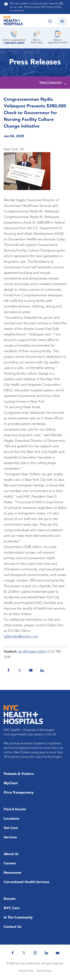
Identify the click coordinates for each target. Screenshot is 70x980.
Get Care (11, 828)
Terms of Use (44, 971)
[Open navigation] (62, 22)
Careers (10, 863)
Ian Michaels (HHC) (32, 652)
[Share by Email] (31, 670)
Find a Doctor (15, 809)
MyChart (11, 783)
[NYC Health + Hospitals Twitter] (24, 953)
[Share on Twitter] (20, 670)
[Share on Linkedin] (42, 670)
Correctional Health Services (27, 882)
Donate (10, 899)
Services (10, 837)
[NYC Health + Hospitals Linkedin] (46, 953)
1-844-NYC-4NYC (14, 43)
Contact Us (13, 927)
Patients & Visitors (19, 774)
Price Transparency (19, 793)
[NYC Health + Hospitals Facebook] (13, 953)
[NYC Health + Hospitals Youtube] (57, 953)
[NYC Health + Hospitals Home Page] (13, 21)
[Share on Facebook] (8, 670)
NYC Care (12, 908)
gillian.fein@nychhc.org (21, 637)
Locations (11, 819)
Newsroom (13, 873)
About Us (11, 854)
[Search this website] (50, 22)
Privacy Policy (26, 971)
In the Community (18, 918)
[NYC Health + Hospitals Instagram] (35, 953)
